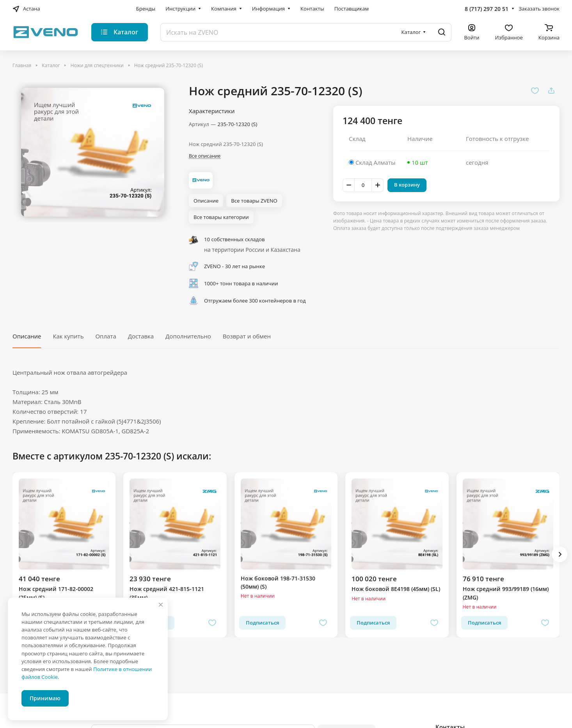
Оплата (106, 336)
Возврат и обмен (247, 336)
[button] (560, 554)
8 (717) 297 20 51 (487, 9)
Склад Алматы (376, 162)
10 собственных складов (234, 239)
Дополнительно (188, 336)
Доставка (141, 336)
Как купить (68, 336)
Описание (27, 336)
